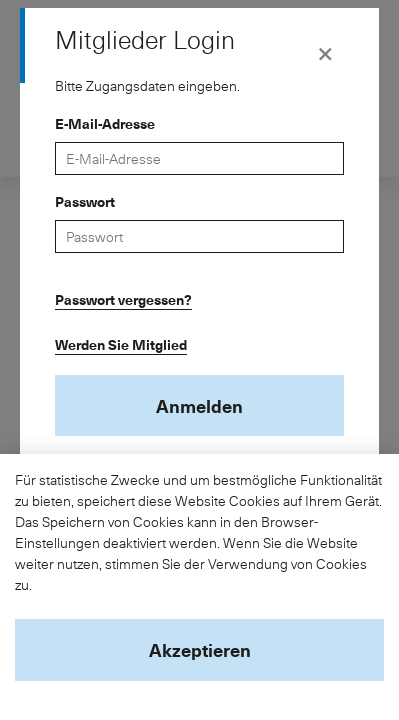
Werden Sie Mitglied (121, 344)
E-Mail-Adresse (105, 123)
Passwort (85, 201)
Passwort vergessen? (123, 299)
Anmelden (199, 405)
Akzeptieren (200, 649)
